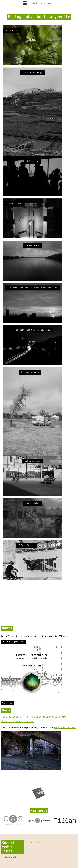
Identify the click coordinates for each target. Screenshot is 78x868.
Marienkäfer (12, 30)
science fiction (14, 216)
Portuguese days (30, 396)
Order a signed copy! (14, 642)
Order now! (8, 703)
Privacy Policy (36, 842)
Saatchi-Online (12, 857)
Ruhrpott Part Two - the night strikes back (32, 306)
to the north (32, 261)
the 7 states (32, 536)
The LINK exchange (33, 75)
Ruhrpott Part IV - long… (65, 727)
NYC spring (32, 170)
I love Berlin (26, 581)
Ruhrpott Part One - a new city (32, 351)
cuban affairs (33, 491)
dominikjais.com (40, 3)
